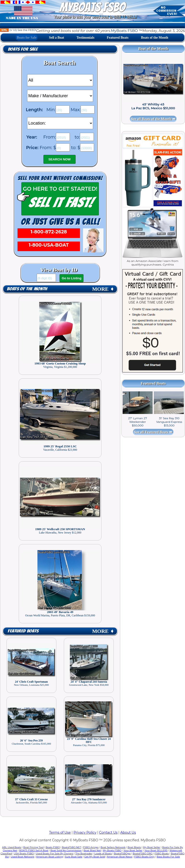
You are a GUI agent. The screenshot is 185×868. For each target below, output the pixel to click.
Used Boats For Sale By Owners (54, 853)
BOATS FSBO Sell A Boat (34, 850)
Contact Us (108, 832)
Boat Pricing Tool (33, 847)
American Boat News (120, 857)
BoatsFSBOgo (122, 853)
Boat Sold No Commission (66, 850)
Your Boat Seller (133, 850)
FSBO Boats (162, 853)
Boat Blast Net (92, 850)
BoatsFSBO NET (72, 847)
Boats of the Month (155, 38)
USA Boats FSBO (24, 853)
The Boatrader (84, 853)
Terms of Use (60, 832)
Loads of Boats (103, 853)
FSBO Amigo (91, 847)
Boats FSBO (53, 847)
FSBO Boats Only (144, 857)
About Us (128, 832)
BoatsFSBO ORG (143, 853)
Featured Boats (118, 38)
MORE (103, 289)
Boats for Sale (27, 38)
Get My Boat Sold (95, 857)
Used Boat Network (23, 857)
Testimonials (85, 38)
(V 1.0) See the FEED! (18, 30)
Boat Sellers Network (113, 847)
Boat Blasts (134, 847)
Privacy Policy (85, 832)
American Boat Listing (50, 857)
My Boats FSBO (112, 850)
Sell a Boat (57, 38)
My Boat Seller (152, 847)
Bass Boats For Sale (168, 857)
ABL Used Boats (12, 847)
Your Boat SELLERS (156, 850)
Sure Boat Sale (74, 857)
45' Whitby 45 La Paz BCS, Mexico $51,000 (153, 106)
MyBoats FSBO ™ (127, 31)
